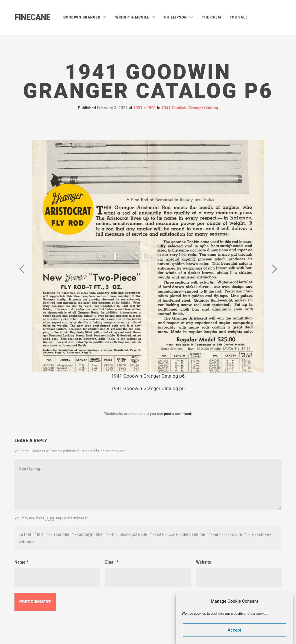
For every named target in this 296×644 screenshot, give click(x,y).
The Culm (211, 17)
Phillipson (176, 17)
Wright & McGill (133, 17)
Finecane (32, 17)
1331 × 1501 (145, 108)
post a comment (178, 414)
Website (203, 562)
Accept (235, 630)
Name (21, 562)
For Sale (239, 17)
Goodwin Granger (82, 17)
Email (112, 562)
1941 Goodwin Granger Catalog (190, 108)
